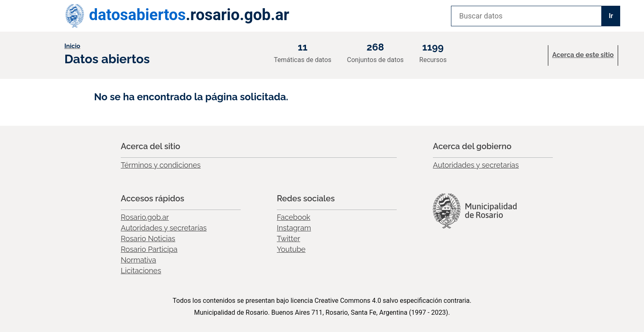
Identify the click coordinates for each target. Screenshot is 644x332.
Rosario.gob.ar (145, 217)
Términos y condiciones (161, 165)
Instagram (294, 228)
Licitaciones (141, 271)
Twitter (289, 239)
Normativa (138, 260)
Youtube (291, 249)
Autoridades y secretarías (476, 165)
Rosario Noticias (148, 239)
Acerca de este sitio (583, 55)
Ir (611, 16)
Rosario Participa (149, 249)
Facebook (294, 217)
